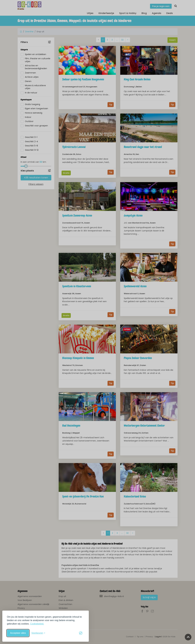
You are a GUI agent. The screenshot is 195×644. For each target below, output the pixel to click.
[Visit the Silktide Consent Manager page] (81, 633)
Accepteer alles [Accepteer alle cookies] (18, 633)
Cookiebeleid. (37, 624)
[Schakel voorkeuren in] (38, 633)
